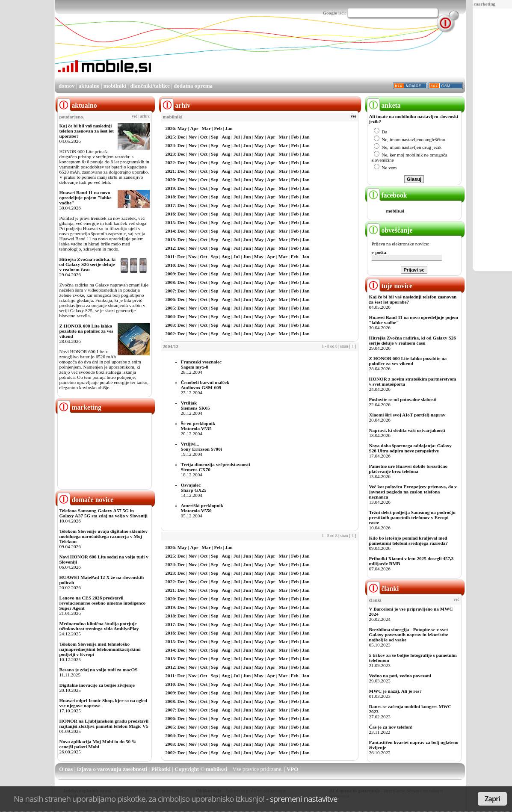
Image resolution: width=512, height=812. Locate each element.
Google (330, 13)
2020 (170, 180)
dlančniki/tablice (150, 86)
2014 (170, 231)
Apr (194, 128)
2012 (170, 248)
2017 (170, 205)
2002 (170, 334)
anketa (384, 105)
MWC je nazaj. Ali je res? (395, 691)
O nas (66, 769)
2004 (170, 316)
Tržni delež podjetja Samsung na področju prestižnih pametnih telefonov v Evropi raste (413, 517)
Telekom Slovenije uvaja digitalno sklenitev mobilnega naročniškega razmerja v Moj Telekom (104, 536)
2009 (170, 274)
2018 (170, 197)
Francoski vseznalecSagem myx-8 (201, 364)
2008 (170, 282)
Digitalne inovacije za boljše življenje (97, 685)
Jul (237, 137)
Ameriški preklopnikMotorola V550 (202, 508)
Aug (226, 137)
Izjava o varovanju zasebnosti (112, 769)
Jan (229, 128)
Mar (206, 128)
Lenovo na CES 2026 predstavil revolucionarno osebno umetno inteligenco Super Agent (102, 603)
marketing (485, 4)
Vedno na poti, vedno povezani (400, 676)
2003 (170, 325)
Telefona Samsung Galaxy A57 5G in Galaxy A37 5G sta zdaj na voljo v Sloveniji (104, 513)
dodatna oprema (193, 86)
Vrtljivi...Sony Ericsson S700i (201, 446)
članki (383, 589)
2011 (170, 257)
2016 (170, 214)
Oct (204, 137)
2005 (170, 308)
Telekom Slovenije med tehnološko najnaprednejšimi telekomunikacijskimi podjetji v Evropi (100, 649)
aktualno (89, 86)
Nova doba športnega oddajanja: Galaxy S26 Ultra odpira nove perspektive (410, 448)
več (135, 116)
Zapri (492, 799)
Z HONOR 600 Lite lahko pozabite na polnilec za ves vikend (86, 331)
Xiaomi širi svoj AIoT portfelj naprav (407, 415)
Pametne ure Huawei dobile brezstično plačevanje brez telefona (408, 469)
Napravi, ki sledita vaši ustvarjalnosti (407, 430)
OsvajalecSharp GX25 (194, 487)
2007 (170, 291)
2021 (170, 171)
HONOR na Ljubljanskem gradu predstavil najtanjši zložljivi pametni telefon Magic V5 (104, 723)
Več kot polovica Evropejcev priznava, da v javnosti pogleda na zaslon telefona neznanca (413, 492)
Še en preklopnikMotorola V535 (198, 426)
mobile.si (395, 211)
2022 (170, 162)
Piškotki (161, 769)
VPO (292, 769)
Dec (181, 137)
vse (354, 116)
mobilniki (115, 86)
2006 (170, 299)
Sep (215, 137)
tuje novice (390, 286)
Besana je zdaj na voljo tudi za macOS (99, 670)
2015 (170, 222)
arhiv (145, 116)
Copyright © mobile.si (201, 769)
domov (67, 86)
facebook (387, 195)
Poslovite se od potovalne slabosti (403, 399)
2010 (170, 265)
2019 (170, 188)
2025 (170, 137)
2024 (170, 145)
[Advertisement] (309, 53)
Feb (218, 128)
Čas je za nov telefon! (391, 727)
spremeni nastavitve (304, 799)
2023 (170, 154)
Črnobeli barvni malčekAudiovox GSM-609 (205, 385)
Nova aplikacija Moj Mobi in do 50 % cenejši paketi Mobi (98, 744)
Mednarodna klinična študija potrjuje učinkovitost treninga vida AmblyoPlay (99, 626)
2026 (170, 128)
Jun (247, 137)
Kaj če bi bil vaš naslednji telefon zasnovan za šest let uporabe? (87, 131)
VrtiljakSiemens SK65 (195, 405)
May (182, 128)
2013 (170, 239)
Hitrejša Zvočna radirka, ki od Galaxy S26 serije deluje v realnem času (88, 264)
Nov (193, 137)
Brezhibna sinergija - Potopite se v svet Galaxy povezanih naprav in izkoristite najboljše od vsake (409, 635)
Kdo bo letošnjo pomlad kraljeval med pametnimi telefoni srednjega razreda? (408, 540)
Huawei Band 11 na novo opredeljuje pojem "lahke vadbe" (86, 198)
